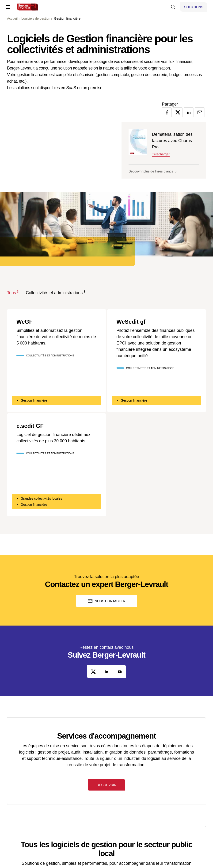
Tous (11, 292)
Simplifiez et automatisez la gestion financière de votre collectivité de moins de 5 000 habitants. (56, 337)
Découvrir (106, 785)
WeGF (25, 322)
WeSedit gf (131, 322)
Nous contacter (106, 601)
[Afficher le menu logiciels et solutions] (194, 7)
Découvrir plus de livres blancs (152, 171)
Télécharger (161, 154)
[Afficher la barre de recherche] (173, 7)
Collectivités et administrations (54, 292)
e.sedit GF (30, 426)
